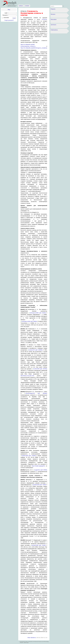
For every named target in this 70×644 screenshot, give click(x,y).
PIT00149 (44, 19)
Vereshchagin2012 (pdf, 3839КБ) (36, 393)
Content (27, 6)
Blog (9, 10)
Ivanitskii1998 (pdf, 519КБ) (39, 545)
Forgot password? (9, 20)
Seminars (53, 25)
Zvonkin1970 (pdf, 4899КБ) (35, 350)
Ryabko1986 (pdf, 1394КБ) (29, 456)
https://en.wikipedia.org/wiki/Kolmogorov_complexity (34, 48)
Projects (53, 9)
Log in (14, 18)
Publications (54, 30)
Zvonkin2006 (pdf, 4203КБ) (40, 369)
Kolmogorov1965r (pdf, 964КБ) (38, 313)
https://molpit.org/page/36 (38, 466)
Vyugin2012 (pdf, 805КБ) (41, 470)
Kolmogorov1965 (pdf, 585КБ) (29, 321)
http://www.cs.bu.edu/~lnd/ (27, 376)
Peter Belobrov (32, 638)
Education (54, 19)
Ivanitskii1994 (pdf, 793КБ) (39, 485)
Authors (21, 6)
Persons (53, 14)
